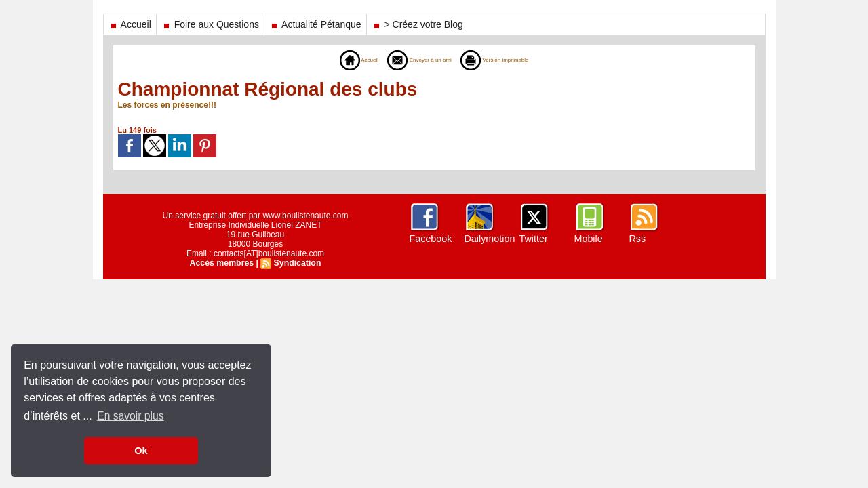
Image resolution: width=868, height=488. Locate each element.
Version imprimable (510, 60)
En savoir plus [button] (131, 416)
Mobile (588, 239)
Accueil (130, 24)
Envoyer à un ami (413, 60)
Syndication (296, 263)
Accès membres (222, 263)
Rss (637, 239)
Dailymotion (489, 239)
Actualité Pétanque (315, 24)
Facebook (430, 239)
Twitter (533, 239)
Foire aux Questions (210, 24)
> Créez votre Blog (417, 24)
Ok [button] (141, 451)
